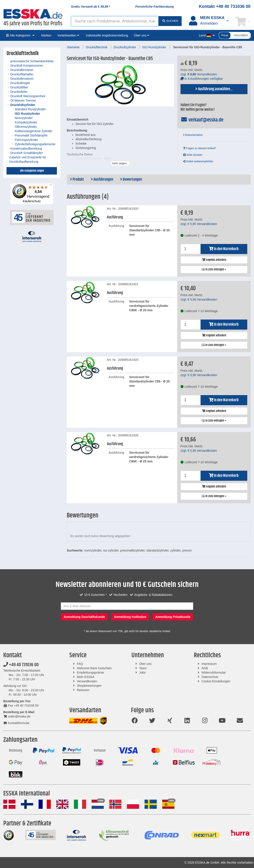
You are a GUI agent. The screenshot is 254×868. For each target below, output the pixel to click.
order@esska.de (17, 716)
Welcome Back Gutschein (94, 668)
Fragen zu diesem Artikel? (200, 148)
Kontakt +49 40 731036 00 (225, 6)
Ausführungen (102, 180)
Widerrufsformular (214, 673)
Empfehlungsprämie (91, 673)
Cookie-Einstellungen (216, 681)
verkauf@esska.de (202, 120)
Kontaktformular (16, 723)
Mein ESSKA (86, 677)
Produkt (77, 180)
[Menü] (51, 186)
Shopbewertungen (89, 686)
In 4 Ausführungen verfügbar (202, 79)
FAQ (80, 664)
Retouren (83, 690)
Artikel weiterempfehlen (198, 161)
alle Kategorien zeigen (32, 171)
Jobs (142, 673)
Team (143, 668)
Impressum (209, 664)
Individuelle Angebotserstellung (107, 35)
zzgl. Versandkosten (199, 74)
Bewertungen (131, 180)
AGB (205, 668)
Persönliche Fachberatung (155, 7)
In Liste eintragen (214, 270)
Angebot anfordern (214, 260)
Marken (46, 35)
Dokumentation (193, 135)
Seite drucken (193, 155)
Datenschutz (210, 677)
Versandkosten (87, 681)
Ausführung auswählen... (214, 89)
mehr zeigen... (120, 163)
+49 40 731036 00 (21, 665)
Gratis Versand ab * (91, 7)
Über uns (145, 664)
